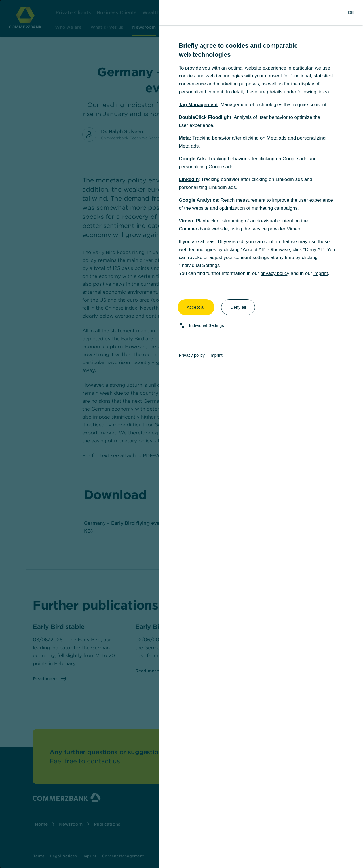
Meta (184, 138)
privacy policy (275, 273)
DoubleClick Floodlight (205, 117)
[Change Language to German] (351, 12)
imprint (321, 273)
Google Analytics (198, 200)
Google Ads (192, 159)
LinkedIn (189, 179)
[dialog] (181, 434)
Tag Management (198, 105)
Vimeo (186, 221)
